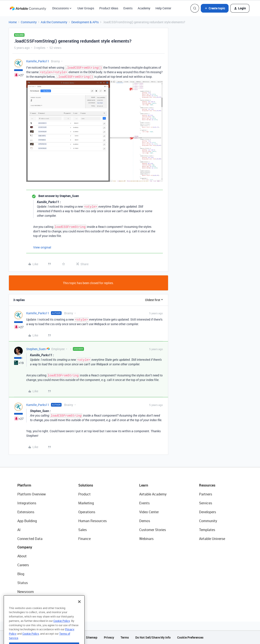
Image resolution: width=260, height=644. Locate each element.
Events (128, 8)
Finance (84, 539)
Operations (87, 512)
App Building (27, 521)
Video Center (149, 512)
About (22, 556)
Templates (207, 530)
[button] (215, 8)
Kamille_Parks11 (38, 61)
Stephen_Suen (36, 349)
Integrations (27, 503)
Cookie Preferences (190, 637)
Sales (83, 530)
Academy (144, 8)
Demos (145, 521)
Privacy (109, 637)
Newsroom (26, 592)
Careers (23, 565)
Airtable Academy (153, 494)
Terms (125, 637)
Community (29, 22)
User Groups (86, 8)
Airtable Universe (212, 539)
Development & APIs (85, 22)
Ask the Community (54, 22)
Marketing (86, 503)
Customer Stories (153, 530)
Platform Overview (32, 494)
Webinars (146, 539)
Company (25, 547)
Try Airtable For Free (33, 601)
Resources (207, 485)
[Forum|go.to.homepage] (28, 8)
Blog (21, 574)
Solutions (86, 485)
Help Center (163, 8)
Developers (208, 512)
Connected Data (30, 539)
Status (23, 583)
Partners (206, 494)
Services (206, 503)
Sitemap (92, 637)
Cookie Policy (62, 630)
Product (84, 494)
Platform (24, 485)
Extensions (26, 512)
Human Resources (92, 521)
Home (13, 22)
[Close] (79, 611)
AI (19, 530)
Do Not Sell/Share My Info (153, 637)
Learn (144, 485)
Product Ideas (109, 8)
